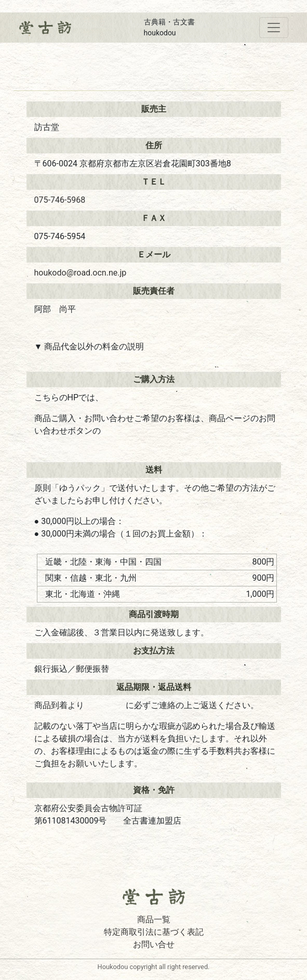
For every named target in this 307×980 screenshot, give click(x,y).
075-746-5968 (60, 200)
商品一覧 (154, 919)
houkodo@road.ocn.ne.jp (81, 273)
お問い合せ (154, 944)
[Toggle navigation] (274, 28)
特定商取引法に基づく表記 (154, 932)
